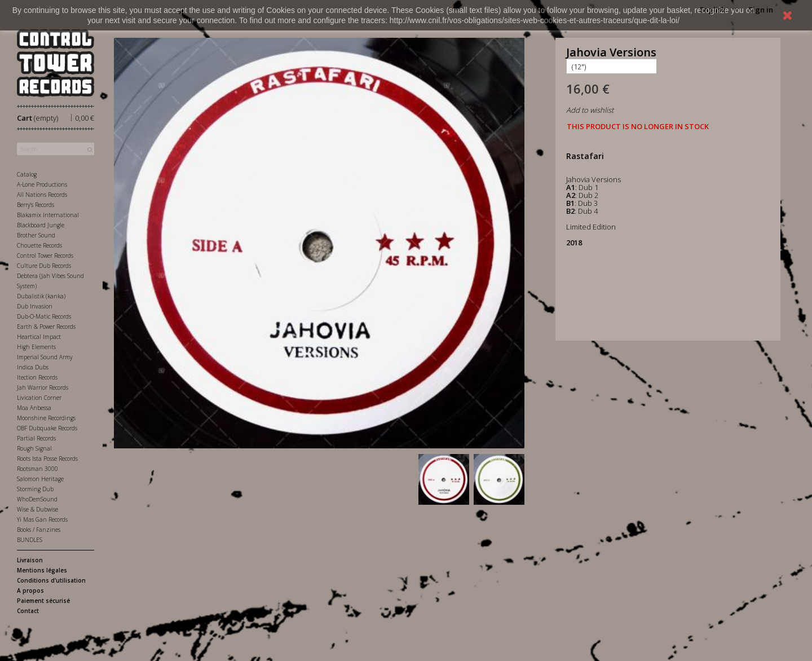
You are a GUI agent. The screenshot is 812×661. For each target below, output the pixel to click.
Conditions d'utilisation (51, 580)
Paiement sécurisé (43, 601)
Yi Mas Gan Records (42, 519)
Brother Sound (36, 235)
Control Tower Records (45, 255)
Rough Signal (34, 448)
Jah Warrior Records (43, 387)
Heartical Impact (39, 337)
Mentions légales (42, 570)
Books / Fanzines (39, 530)
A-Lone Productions (42, 184)
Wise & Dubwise (37, 509)
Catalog (27, 174)
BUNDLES (30, 540)
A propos (30, 591)
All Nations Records (42, 195)
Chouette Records (39, 245)
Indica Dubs (33, 367)
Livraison (30, 560)
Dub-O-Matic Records (44, 316)
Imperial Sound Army (45, 357)
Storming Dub (35, 489)
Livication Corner (39, 398)
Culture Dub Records (44, 266)
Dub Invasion (35, 306)
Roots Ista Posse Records (47, 459)
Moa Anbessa (34, 408)
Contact (28, 611)
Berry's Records (36, 205)
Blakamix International (48, 215)
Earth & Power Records (46, 327)
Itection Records (37, 377)
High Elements (36, 347)
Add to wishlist (590, 110)
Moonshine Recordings (46, 418)
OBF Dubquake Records (47, 428)
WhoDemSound (37, 499)
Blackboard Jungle (41, 225)
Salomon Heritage (40, 479)
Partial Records (36, 438)
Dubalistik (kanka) (41, 296)
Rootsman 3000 (37, 469)
